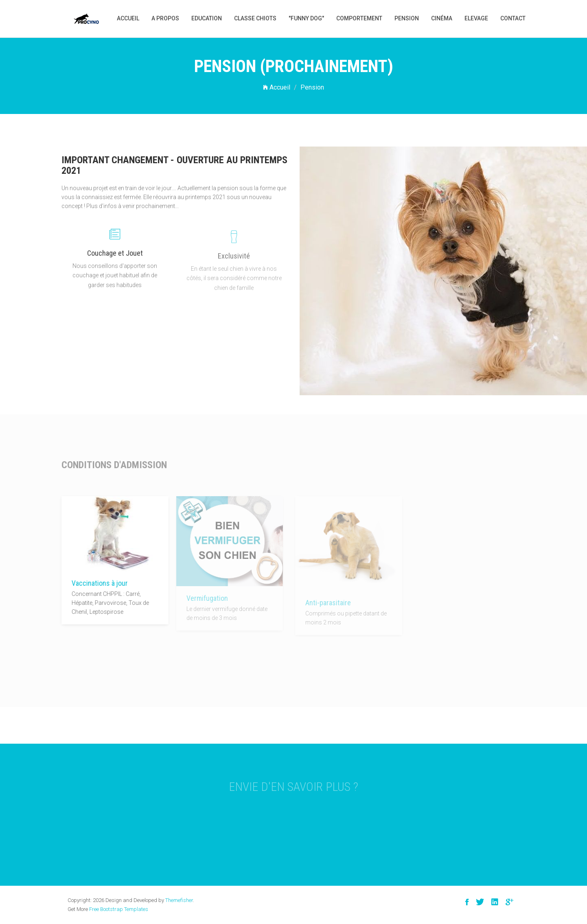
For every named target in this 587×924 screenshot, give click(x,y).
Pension (407, 18)
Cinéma (442, 18)
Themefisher (179, 900)
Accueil (128, 18)
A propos (165, 18)
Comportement (359, 18)
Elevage (476, 18)
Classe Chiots (255, 18)
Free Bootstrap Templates (119, 909)
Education (207, 18)
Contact (513, 18)
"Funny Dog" (306, 18)
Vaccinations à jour (98, 583)
